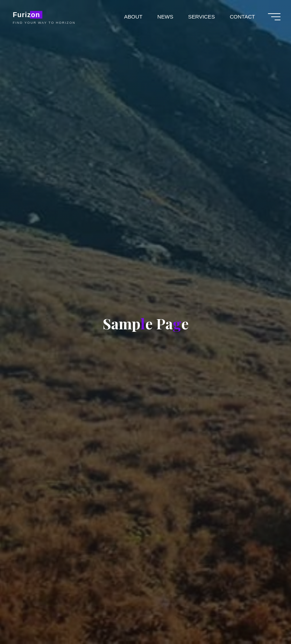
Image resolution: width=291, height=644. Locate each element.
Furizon (26, 15)
